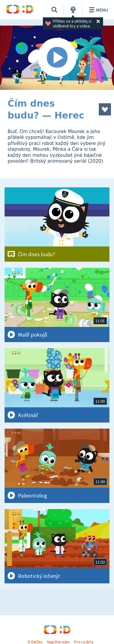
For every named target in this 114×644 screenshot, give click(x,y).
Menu (97, 10)
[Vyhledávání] (54, 10)
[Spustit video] (57, 58)
